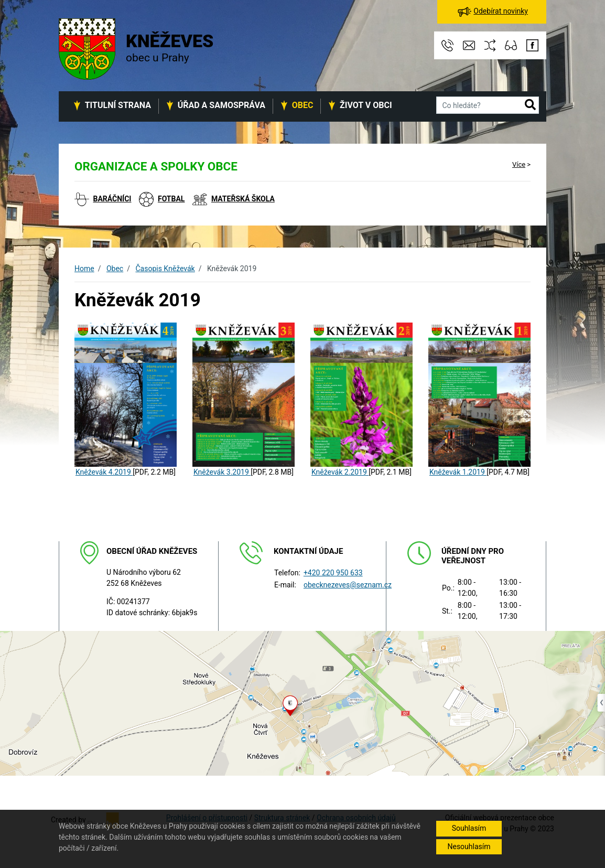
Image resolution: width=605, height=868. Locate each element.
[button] (530, 105)
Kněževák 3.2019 (222, 472)
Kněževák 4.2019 (104, 472)
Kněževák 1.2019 (458, 472)
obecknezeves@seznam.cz (348, 585)
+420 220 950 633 (333, 573)
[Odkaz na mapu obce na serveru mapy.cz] (302, 703)
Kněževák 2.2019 (340, 472)
